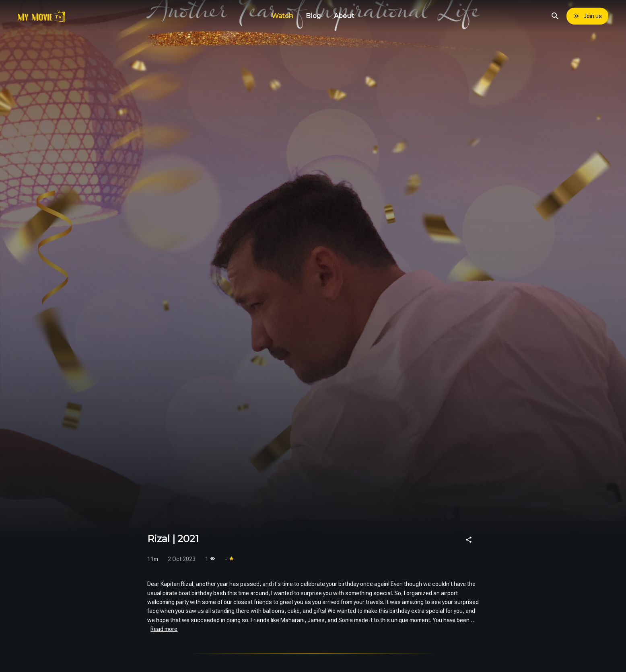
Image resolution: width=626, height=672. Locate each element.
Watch (282, 16)
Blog (313, 16)
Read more (164, 629)
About (344, 16)
